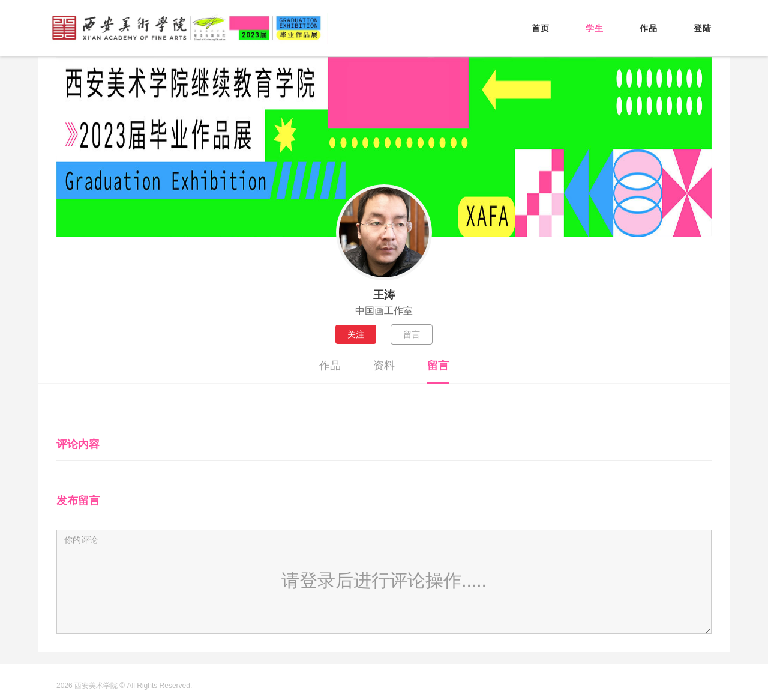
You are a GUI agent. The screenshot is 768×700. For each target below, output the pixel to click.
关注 (356, 334)
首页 (541, 28)
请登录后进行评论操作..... (384, 580)
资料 (384, 366)
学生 (595, 28)
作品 (649, 28)
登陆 (703, 28)
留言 (412, 334)
